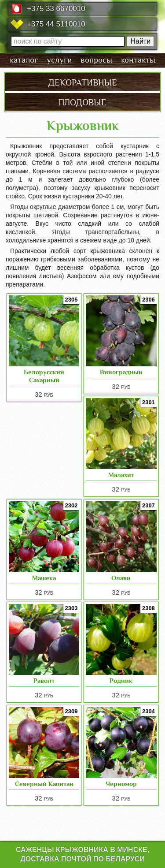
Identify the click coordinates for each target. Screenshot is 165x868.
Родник (121, 680)
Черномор (121, 784)
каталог (24, 60)
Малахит (121, 475)
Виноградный (121, 372)
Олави (121, 578)
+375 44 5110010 (56, 24)
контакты (138, 60)
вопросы (96, 60)
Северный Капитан (44, 784)
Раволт (44, 680)
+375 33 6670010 (56, 9)
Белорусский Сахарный (44, 376)
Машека (44, 578)
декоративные (83, 82)
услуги (59, 60)
